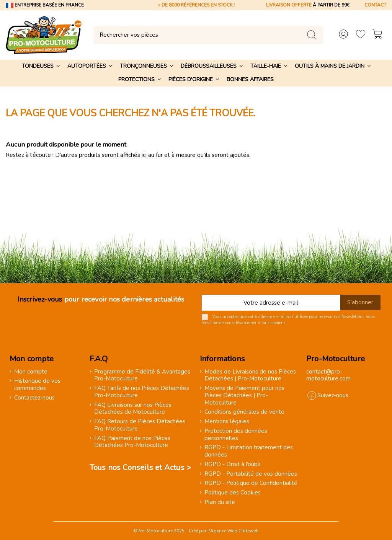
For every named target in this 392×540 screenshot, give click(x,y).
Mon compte (31, 372)
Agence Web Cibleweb (234, 531)
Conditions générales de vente (244, 412)
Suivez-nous (333, 395)
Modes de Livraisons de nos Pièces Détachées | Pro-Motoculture (250, 375)
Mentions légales (227, 422)
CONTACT (375, 5)
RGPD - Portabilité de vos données (251, 474)
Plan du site (220, 502)
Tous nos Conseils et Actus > (140, 467)
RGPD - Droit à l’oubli (232, 464)
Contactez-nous (34, 398)
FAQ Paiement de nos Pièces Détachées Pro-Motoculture (132, 442)
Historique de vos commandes (37, 385)
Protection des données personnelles (236, 435)
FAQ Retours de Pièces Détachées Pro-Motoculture (140, 425)
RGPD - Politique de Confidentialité (251, 483)
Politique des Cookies (233, 493)
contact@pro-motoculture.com (328, 375)
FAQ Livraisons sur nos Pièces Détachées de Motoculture (133, 409)
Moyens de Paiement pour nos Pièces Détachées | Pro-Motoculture (244, 395)
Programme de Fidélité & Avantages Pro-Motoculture (142, 375)
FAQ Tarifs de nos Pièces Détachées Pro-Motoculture (142, 392)
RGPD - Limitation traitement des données (249, 451)
